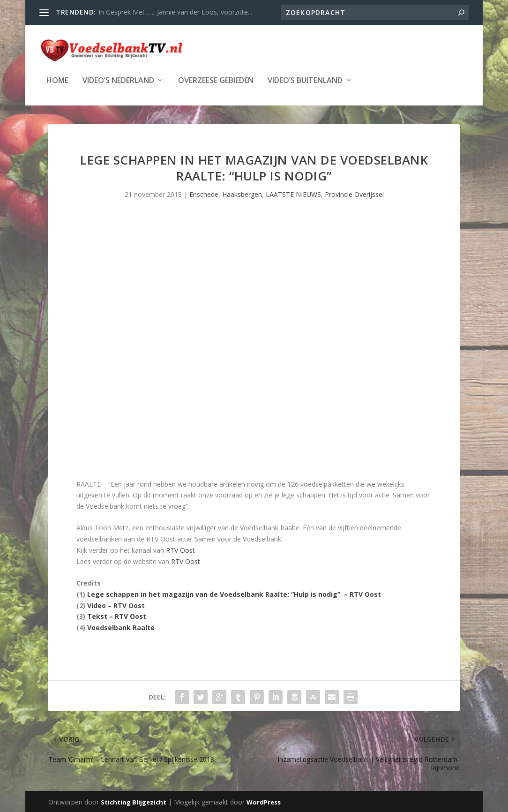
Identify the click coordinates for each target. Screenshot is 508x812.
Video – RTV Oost (116, 605)
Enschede (204, 193)
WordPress (264, 801)
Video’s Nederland (118, 80)
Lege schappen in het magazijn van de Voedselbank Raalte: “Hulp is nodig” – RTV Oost (234, 593)
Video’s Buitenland (305, 80)
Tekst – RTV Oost (117, 615)
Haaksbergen (242, 193)
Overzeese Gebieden (216, 80)
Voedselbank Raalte (121, 627)
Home (57, 80)
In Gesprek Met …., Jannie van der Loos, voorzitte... (175, 12)
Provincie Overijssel (354, 193)
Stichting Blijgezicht (134, 801)
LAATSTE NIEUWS (293, 193)
